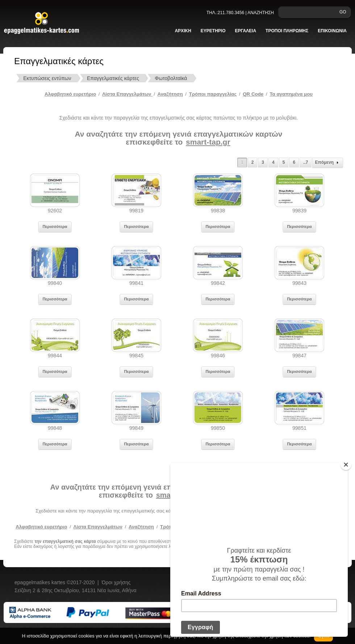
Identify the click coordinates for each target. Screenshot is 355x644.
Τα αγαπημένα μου (291, 94)
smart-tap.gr (208, 142)
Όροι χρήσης (116, 582)
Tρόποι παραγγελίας (213, 94)
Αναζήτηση (170, 94)
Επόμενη (328, 163)
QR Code (253, 94)
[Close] (346, 465)
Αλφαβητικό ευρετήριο (70, 94)
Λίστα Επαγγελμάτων (127, 94)
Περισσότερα (55, 227)
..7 (306, 162)
